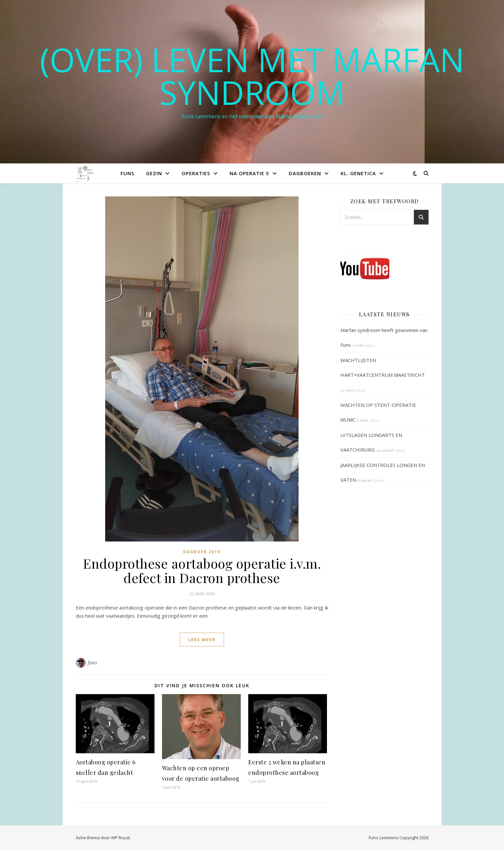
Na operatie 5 (249, 173)
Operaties (196, 173)
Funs (127, 173)
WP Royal (120, 838)
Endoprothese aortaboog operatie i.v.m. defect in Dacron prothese (202, 570)
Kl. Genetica (358, 173)
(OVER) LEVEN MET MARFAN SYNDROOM (252, 76)
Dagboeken (305, 173)
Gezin (154, 173)
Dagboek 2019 (202, 552)
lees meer (202, 640)
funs (92, 663)
